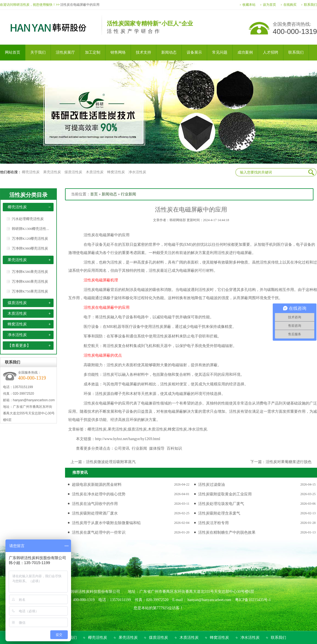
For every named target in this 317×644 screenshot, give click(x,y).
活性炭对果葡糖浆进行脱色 (289, 462)
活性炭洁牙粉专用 (213, 523)
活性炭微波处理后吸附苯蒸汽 (111, 462)
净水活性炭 (137, 172)
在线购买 (290, 5)
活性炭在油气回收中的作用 (95, 504)
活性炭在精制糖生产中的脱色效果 (227, 532)
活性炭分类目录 (28, 195)
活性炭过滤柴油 (212, 485)
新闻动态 (109, 194)
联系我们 (310, 5)
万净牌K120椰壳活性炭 (30, 239)
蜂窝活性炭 (116, 172)
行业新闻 (128, 194)
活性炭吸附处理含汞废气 (219, 513)
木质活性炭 (95, 172)
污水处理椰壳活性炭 (28, 219)
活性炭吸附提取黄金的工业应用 (225, 494)
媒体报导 (157, 448)
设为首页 (269, 5)
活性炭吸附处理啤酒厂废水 (95, 513)
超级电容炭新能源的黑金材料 (97, 485)
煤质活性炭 (73, 172)
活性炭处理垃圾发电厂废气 (221, 504)
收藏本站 (249, 5)
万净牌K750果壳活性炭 (30, 291)
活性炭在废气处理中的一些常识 (99, 532)
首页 (94, 194)
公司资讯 (122, 448)
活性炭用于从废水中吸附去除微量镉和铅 (106, 523)
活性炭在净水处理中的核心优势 (99, 494)
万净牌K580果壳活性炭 (30, 272)
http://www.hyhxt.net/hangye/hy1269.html (128, 439)
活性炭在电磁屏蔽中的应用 (80, 5)
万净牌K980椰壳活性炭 (30, 248)
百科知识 (174, 448)
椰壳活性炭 (31, 172)
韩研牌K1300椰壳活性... (30, 229)
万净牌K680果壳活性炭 (30, 281)
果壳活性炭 (52, 172)
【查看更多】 (19, 346)
